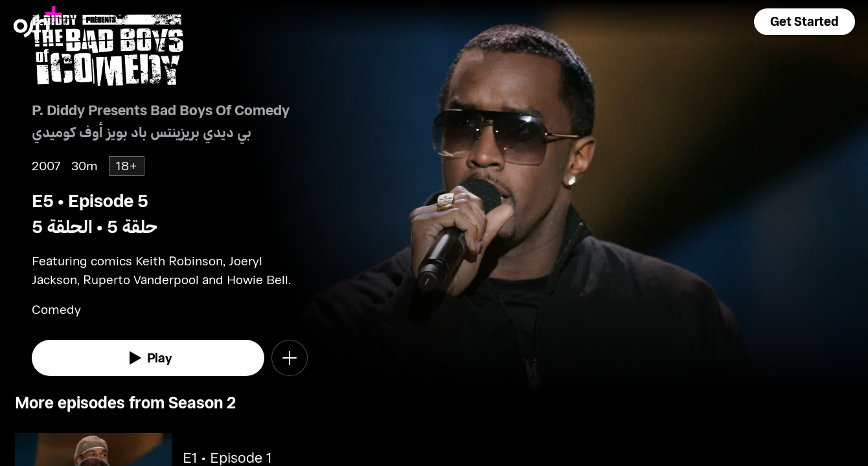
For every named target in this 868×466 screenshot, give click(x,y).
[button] (805, 22)
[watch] (148, 358)
